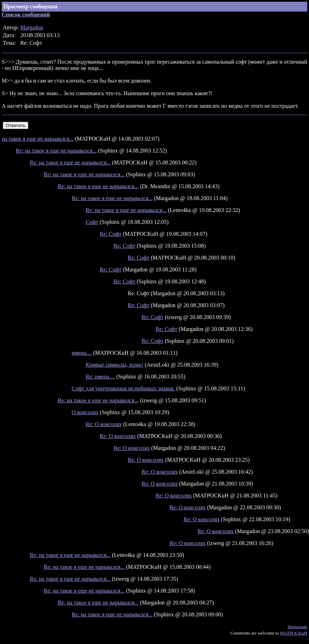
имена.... (82, 353)
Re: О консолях (104, 424)
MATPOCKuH (294, 633)
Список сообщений (26, 15)
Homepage (297, 627)
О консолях (85, 412)
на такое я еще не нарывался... (38, 139)
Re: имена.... (100, 377)
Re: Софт (110, 234)
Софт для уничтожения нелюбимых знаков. (123, 388)
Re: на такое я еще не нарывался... (56, 151)
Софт (92, 222)
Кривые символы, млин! (114, 365)
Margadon (32, 27)
